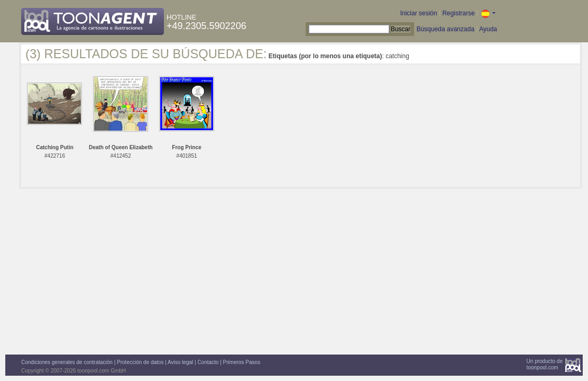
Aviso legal (180, 362)
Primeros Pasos (242, 362)
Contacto (208, 362)
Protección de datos (140, 362)
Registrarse (458, 13)
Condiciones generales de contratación (67, 362)
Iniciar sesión (419, 13)
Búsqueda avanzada (445, 29)
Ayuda (488, 29)
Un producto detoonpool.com (545, 364)
